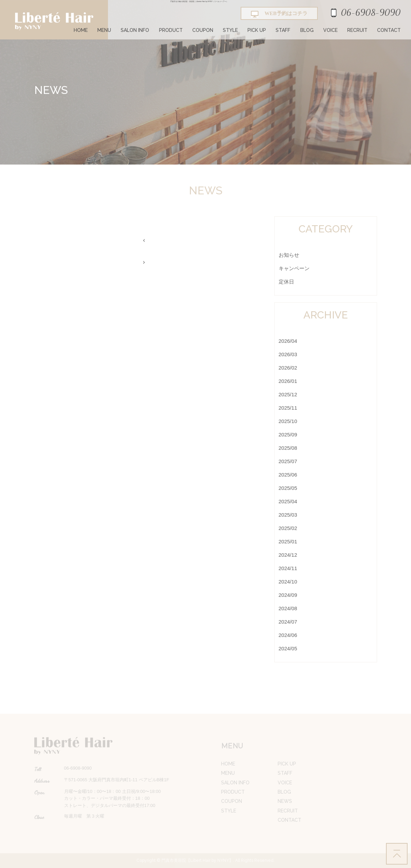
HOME (81, 30)
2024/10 (288, 582)
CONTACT (389, 30)
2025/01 (288, 541)
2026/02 (288, 368)
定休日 (286, 282)
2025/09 (288, 435)
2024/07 (288, 622)
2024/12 (288, 555)
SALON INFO (135, 30)
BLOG (307, 30)
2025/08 (288, 448)
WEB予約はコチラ (279, 14)
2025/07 (288, 461)
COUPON (203, 30)
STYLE (230, 30)
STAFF (283, 30)
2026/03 (288, 354)
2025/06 (288, 475)
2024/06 (288, 635)
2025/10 (288, 421)
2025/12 (288, 394)
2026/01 (288, 381)
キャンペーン (294, 268)
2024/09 (288, 595)
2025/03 (288, 515)
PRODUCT (171, 30)
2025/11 (288, 408)
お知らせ (289, 255)
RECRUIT (357, 30)
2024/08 (288, 608)
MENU (104, 30)
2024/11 (288, 568)
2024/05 (288, 648)
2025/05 (288, 488)
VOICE (330, 30)
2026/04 (288, 341)
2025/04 (288, 501)
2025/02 (288, 528)
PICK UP (257, 30)
